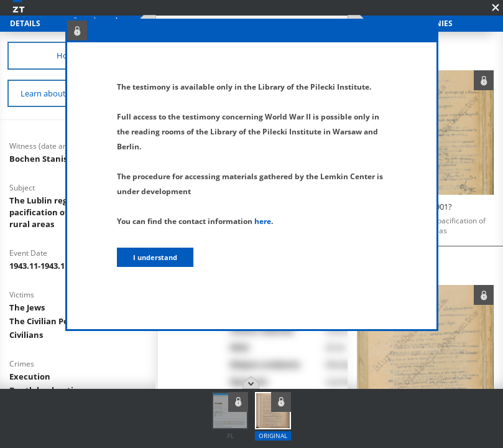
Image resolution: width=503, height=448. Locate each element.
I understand (155, 257)
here (263, 221)
